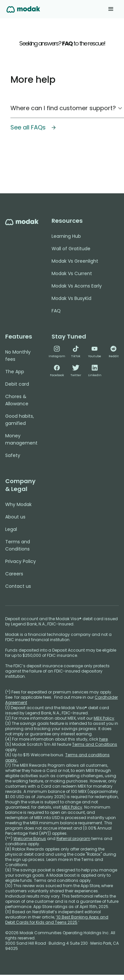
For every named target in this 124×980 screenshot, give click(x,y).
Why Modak (18, 504)
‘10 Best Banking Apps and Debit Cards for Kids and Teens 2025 (57, 920)
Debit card (17, 384)
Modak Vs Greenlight (75, 261)
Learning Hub (66, 236)
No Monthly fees (18, 356)
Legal (11, 529)
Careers (14, 574)
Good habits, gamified (20, 420)
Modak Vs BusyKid (71, 298)
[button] (111, 9)
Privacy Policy (21, 561)
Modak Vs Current (72, 273)
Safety (13, 455)
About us (15, 517)
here (103, 739)
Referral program (73, 839)
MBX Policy (104, 718)
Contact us (18, 586)
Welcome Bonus (30, 839)
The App (15, 372)
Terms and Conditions (18, 545)
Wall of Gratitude (71, 249)
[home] (23, 9)
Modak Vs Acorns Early (77, 286)
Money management (21, 439)
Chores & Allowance (17, 400)
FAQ (56, 311)
